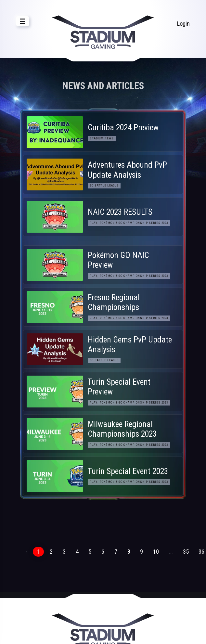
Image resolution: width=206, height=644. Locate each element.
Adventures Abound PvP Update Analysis (127, 170)
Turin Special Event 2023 (128, 471)
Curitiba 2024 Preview (123, 128)
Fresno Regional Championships (114, 302)
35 (186, 552)
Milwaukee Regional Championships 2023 (122, 429)
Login (183, 24)
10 (156, 552)
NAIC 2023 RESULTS (120, 212)
